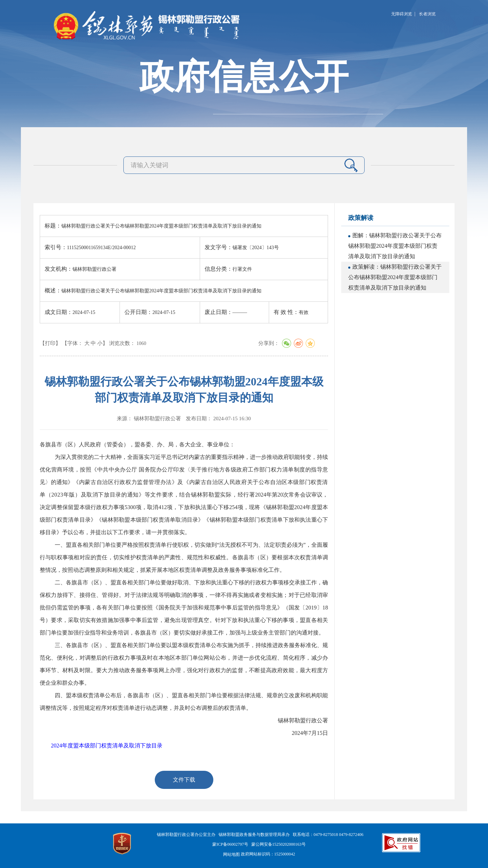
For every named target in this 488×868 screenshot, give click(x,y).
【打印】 (50, 343)
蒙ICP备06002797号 (230, 844)
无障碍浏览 (402, 14)
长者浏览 (427, 14)
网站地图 (231, 854)
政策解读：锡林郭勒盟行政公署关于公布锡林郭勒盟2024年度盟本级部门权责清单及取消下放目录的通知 (395, 277)
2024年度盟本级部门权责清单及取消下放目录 (107, 746)
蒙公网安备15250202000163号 (279, 844)
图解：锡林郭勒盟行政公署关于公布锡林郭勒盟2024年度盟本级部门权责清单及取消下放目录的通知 (395, 246)
